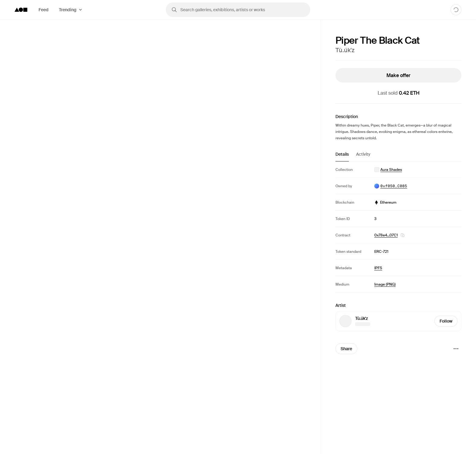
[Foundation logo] (21, 10)
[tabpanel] (398, 227)
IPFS (378, 268)
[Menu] (456, 349)
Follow (446, 321)
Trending (68, 10)
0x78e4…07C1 (386, 235)
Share (346, 349)
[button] (403, 235)
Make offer (398, 75)
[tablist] (398, 156)
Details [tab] (342, 154)
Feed (44, 10)
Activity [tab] (363, 154)
